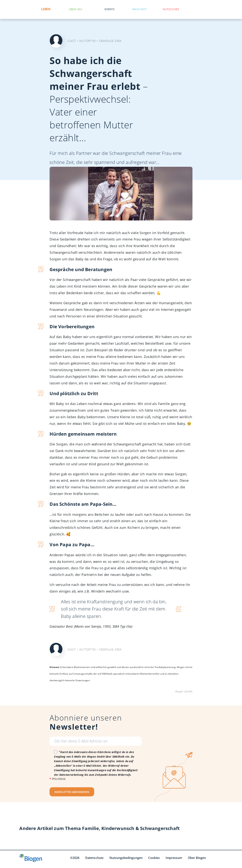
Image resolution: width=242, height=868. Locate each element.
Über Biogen (197, 858)
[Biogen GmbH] (31, 858)
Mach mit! (140, 9)
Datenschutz (94, 858)
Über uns (76, 9)
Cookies (154, 858)
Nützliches (171, 9)
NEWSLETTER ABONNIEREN (72, 792)
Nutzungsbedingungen (126, 858)
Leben (46, 9)
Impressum (174, 858)
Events (110, 9)
